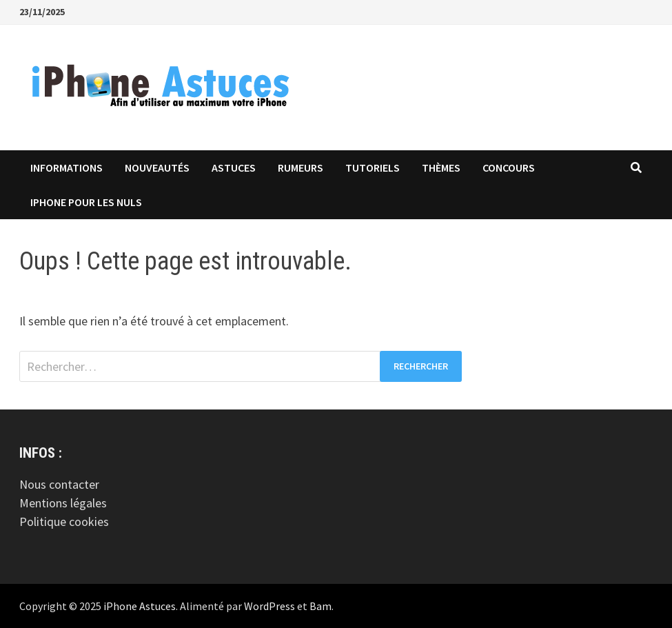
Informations (67, 168)
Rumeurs (301, 168)
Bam (320, 606)
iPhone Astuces (140, 606)
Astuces (234, 168)
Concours (509, 168)
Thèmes (441, 168)
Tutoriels (373, 168)
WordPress (269, 606)
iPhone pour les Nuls (86, 202)
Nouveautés (157, 168)
